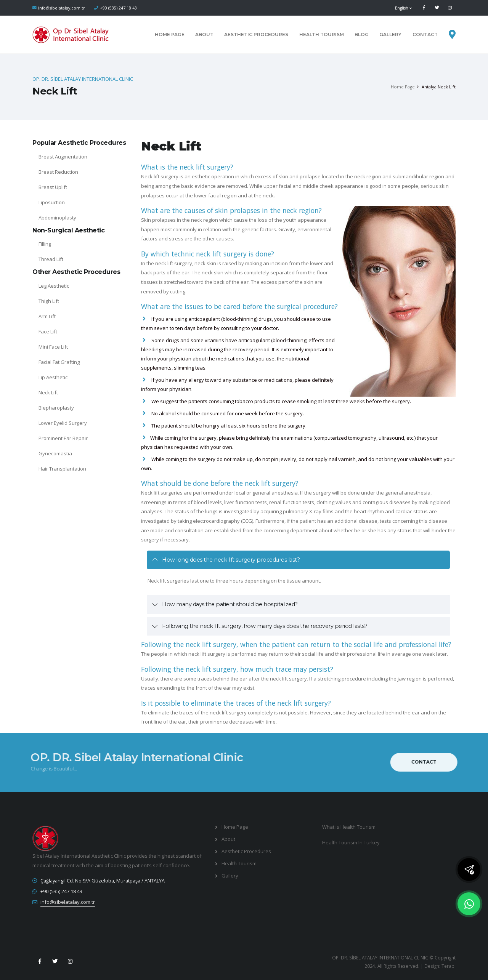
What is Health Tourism (349, 827)
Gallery (390, 34)
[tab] (298, 560)
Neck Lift (48, 392)
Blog (362, 34)
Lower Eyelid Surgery (63, 423)
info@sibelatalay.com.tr (62, 8)
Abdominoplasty (57, 218)
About (204, 34)
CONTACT (425, 34)
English (403, 8)
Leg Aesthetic (54, 286)
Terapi (449, 966)
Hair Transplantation (62, 469)
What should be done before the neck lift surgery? (220, 483)
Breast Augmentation (63, 157)
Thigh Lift (49, 301)
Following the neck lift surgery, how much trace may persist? (237, 669)
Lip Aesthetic (53, 377)
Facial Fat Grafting (59, 362)
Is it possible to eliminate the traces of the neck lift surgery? (236, 703)
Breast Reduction (58, 172)
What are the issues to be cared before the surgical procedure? (239, 306)
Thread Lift (51, 259)
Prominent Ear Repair (63, 438)
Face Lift (48, 331)
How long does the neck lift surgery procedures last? (231, 560)
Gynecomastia (55, 453)
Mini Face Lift (53, 347)
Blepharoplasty (56, 408)
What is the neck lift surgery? (187, 167)
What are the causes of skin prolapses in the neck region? (231, 210)
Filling (45, 244)
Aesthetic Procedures (256, 34)
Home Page (170, 34)
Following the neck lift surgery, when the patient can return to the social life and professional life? (296, 644)
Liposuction (52, 202)
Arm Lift (47, 316)
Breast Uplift (53, 187)
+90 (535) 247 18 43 (118, 8)
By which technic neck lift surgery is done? (208, 254)
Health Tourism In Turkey (351, 842)
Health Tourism (322, 34)
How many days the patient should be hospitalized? (230, 604)
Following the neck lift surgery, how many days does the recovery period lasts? (265, 626)
